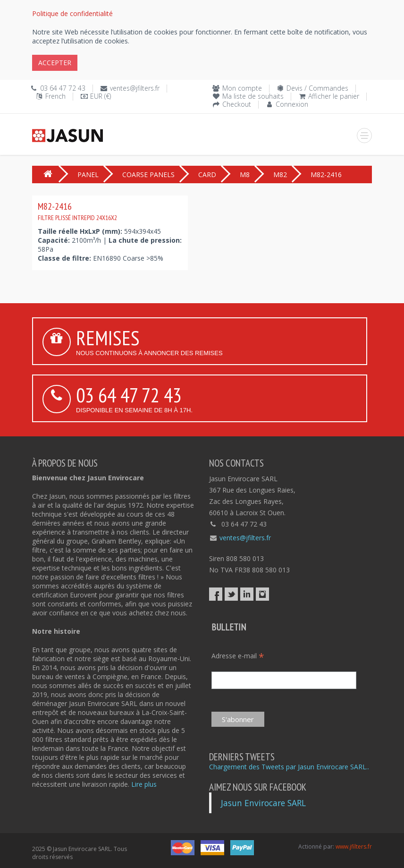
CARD (207, 174)
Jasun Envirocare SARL (263, 803)
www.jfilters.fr (354, 847)
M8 (245, 174)
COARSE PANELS (148, 174)
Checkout (237, 104)
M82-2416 (77, 211)
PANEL (88, 174)
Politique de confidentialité (72, 13)
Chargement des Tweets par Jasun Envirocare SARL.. (289, 767)
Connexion (292, 104)
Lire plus (144, 784)
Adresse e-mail (238, 656)
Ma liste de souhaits (253, 96)
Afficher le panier (334, 96)
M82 (280, 174)
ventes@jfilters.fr (135, 88)
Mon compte (242, 88)
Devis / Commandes (317, 88)
